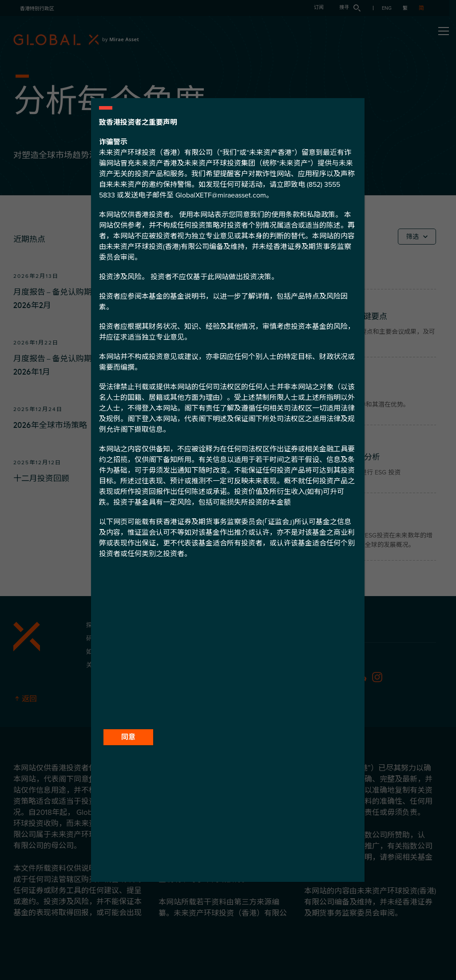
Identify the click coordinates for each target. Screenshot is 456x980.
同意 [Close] (128, 737)
